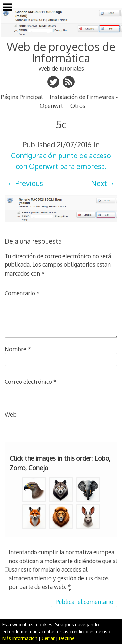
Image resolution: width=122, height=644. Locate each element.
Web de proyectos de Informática (61, 52)
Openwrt (51, 106)
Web (11, 414)
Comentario (22, 293)
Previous (29, 183)
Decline (67, 638)
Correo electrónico (31, 382)
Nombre (18, 349)
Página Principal (22, 97)
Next (99, 183)
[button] (34, 490)
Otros (78, 106)
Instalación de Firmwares (82, 97)
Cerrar (48, 638)
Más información (20, 638)
